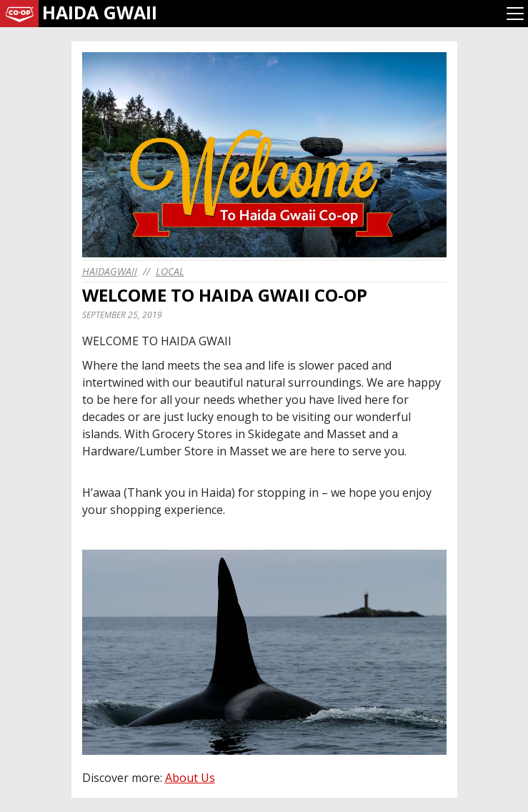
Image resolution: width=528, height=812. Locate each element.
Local (170, 271)
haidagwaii (110, 271)
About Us (190, 778)
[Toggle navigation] (515, 14)
